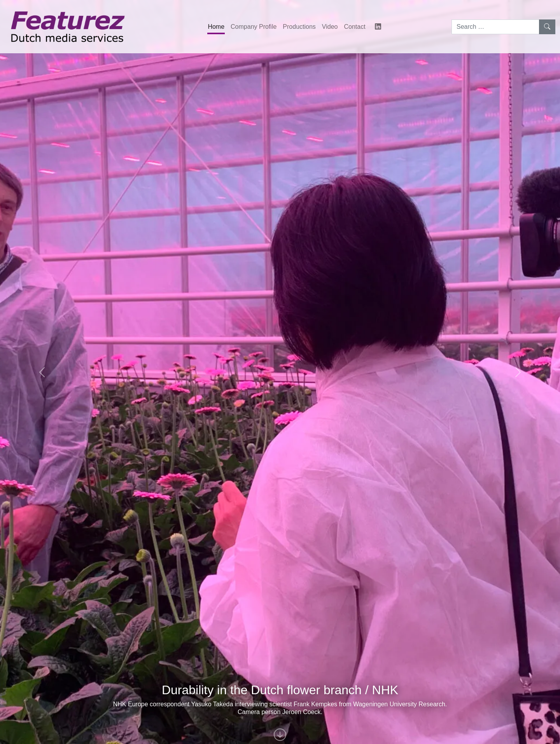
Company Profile (254, 27)
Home (216, 27)
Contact (354, 27)
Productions (299, 27)
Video (330, 27)
